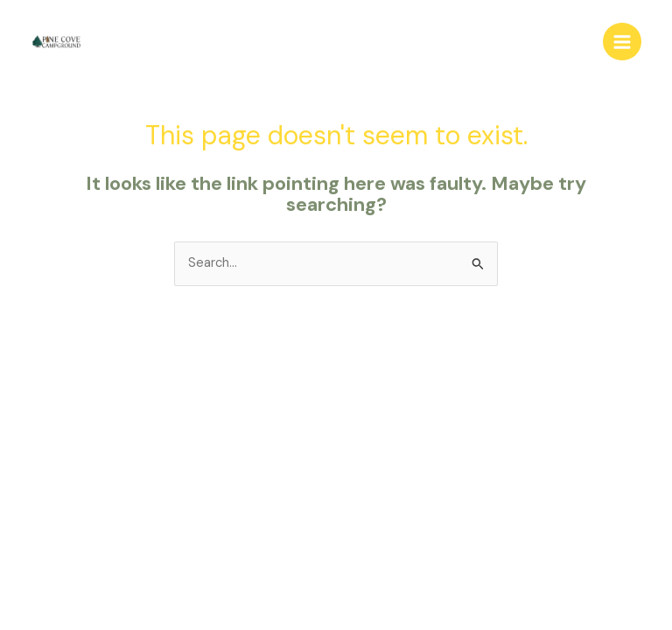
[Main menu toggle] (622, 42)
